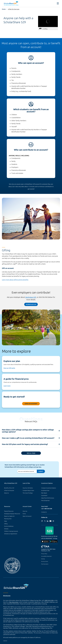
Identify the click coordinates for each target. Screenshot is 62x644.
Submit (41, 471)
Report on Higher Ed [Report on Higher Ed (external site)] (9, 516)
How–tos (25, 511)
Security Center (45, 561)
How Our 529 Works (28, 488)
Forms (24, 514)
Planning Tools (8, 519)
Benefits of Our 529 (9, 488)
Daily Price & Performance (48, 498)
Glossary (6, 529)
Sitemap (43, 559)
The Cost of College (28, 493)
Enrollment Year (45, 490)
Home (4, 9)
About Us (6, 493)
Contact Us (44, 512)
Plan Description (45, 564)
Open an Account (31, 404)
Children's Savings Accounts (11, 531)
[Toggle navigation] (58, 3)
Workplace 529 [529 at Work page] (31, 297)
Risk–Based (44, 493)
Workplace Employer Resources (12, 514)
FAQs (6, 521)
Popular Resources (9, 511)
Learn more (7, 386)
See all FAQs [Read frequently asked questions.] (31, 453)
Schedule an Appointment (11, 534)
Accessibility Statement (46, 556)
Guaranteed (44, 495)
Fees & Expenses (45, 501)
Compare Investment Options (49, 488)
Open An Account (27, 516)
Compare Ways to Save (28, 490)
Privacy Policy (44, 554)
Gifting (6, 524)
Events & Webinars (9, 526)
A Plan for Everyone (14, 9)
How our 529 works (9, 368)
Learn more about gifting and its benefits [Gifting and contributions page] (15, 280)
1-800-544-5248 (48, 509)
